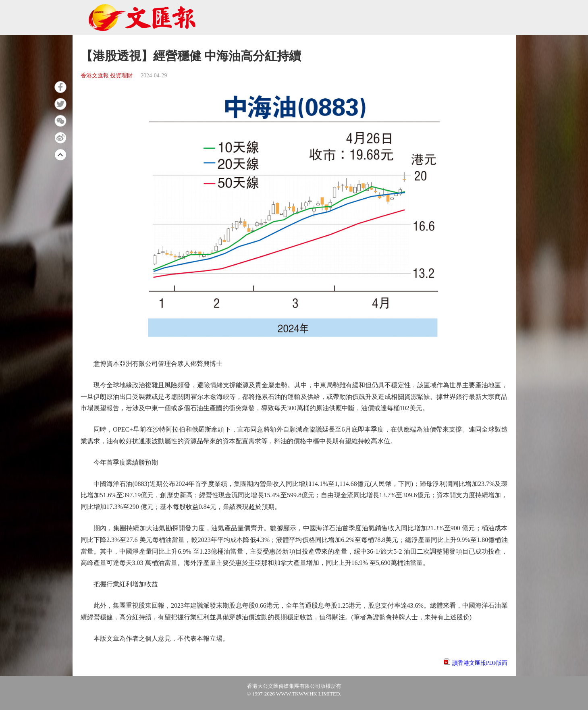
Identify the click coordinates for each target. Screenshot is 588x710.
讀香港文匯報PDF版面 (480, 663)
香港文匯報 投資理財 (107, 76)
